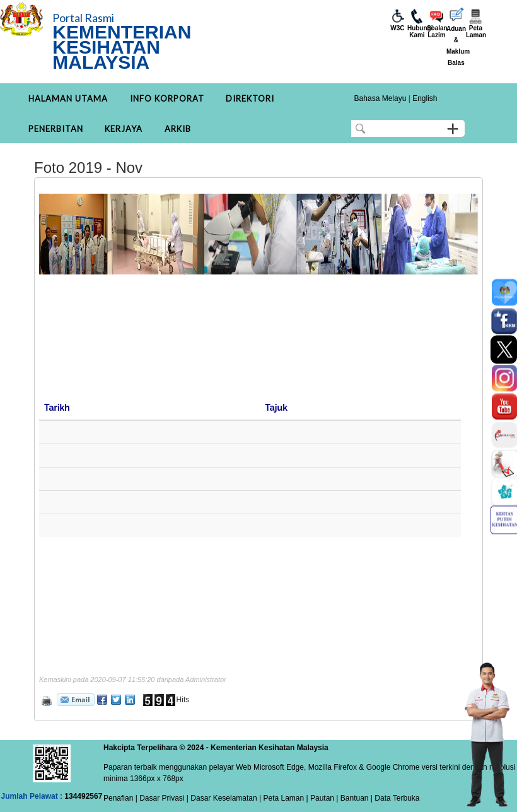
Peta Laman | (286, 798)
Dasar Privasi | (163, 798)
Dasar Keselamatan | (225, 798)
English (425, 98)
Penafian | (120, 798)
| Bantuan (351, 798)
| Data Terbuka (394, 798)
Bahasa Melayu (380, 98)
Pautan (322, 798)
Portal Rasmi (83, 18)
